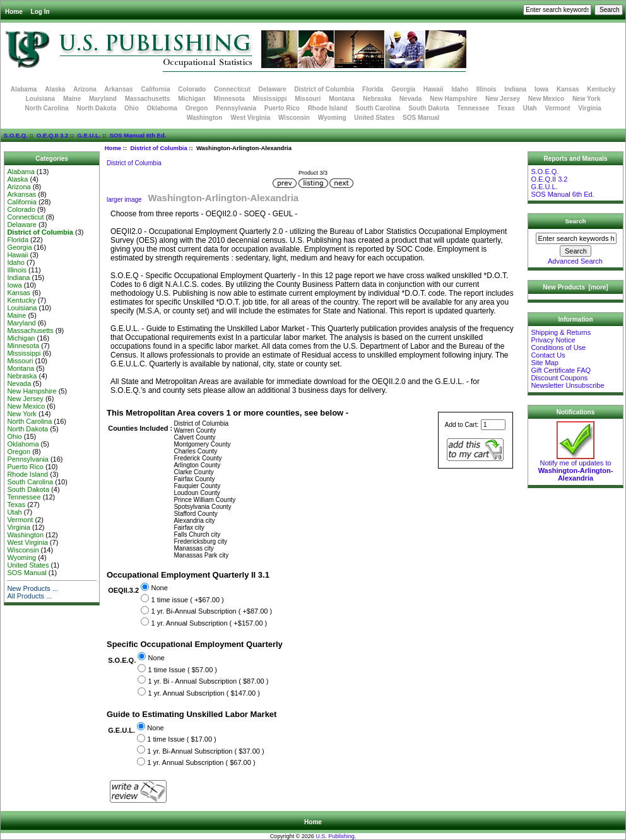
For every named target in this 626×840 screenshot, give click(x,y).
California (155, 89)
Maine (72, 99)
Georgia (403, 89)
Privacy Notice (553, 340)
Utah (530, 108)
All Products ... (29, 596)
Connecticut (232, 89)
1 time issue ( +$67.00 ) (187, 600)
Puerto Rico (282, 108)
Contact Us (548, 355)
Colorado (192, 89)
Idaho (460, 89)
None (159, 588)
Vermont (558, 108)
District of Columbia (158, 148)
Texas (506, 108)
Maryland (103, 99)
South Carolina (378, 108)
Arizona (85, 89)
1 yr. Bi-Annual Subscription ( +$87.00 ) (211, 612)
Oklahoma (162, 108)
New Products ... (32, 588)
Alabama (24, 89)
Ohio (132, 108)
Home (14, 12)
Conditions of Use (558, 347)
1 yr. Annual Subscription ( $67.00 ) (201, 763)
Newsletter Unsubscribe (567, 385)
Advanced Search (575, 261)
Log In (40, 12)
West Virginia (250, 118)
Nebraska (377, 99)
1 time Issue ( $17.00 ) (181, 740)
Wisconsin (294, 118)
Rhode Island (328, 108)
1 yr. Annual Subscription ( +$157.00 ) (209, 623)
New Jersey (503, 99)
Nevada (411, 99)
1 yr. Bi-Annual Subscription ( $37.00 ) (205, 751)
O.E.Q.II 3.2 (52, 135)
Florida (373, 89)
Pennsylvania (236, 108)
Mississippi (270, 99)
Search (576, 221)
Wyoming (332, 118)
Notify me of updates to (576, 467)
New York (587, 99)
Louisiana (40, 99)
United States (374, 118)
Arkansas (119, 89)
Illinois (487, 89)
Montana (342, 99)
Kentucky (601, 89)
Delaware (273, 89)
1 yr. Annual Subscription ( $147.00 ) (204, 693)
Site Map (544, 363)
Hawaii (434, 89)
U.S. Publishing (335, 836)
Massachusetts (148, 99)
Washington (205, 118)
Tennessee (473, 108)
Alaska (55, 89)
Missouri (308, 99)
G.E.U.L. (89, 135)
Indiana (515, 89)
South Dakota (428, 108)
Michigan (192, 99)
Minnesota (229, 99)
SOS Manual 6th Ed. (138, 135)
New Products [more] (575, 287)
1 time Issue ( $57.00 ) (183, 670)
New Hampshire (453, 99)
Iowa (541, 89)
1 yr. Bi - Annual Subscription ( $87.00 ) (209, 681)
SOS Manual (421, 118)
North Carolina (46, 108)
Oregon (197, 108)
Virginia (590, 108)
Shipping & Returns (561, 332)
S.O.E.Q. (16, 135)
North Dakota (96, 108)
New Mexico (546, 99)
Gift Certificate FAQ (561, 370)
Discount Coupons (559, 378)
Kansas (568, 89)
